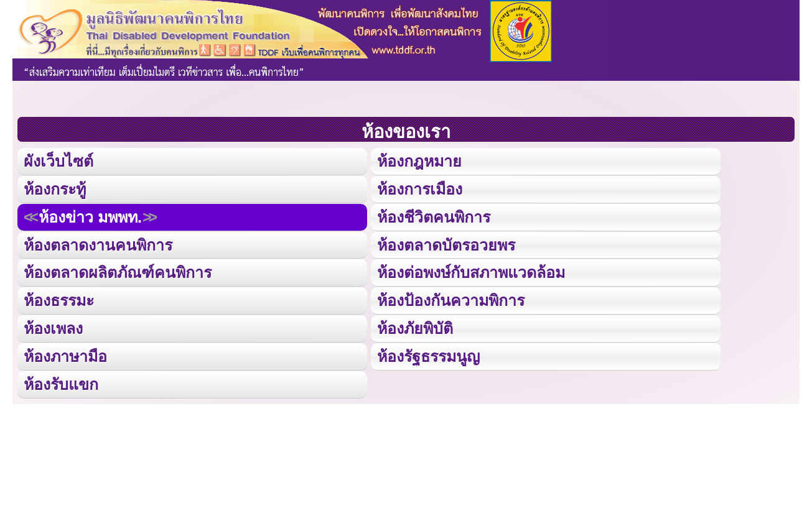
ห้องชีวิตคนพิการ (434, 216)
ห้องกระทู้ (55, 189)
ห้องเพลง (53, 328)
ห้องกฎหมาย (419, 161)
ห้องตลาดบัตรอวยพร (446, 244)
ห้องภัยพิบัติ (415, 328)
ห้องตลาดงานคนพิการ (98, 244)
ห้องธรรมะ (59, 300)
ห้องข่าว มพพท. (90, 216)
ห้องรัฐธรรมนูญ (428, 356)
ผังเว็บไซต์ (58, 161)
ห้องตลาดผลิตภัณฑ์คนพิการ (118, 272)
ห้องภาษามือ (65, 356)
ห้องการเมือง (420, 189)
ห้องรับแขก (61, 384)
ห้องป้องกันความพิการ (451, 300)
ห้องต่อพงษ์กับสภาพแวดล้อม (471, 272)
